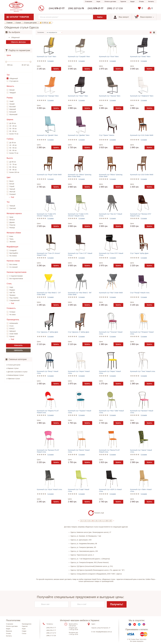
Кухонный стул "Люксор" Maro (110, 96)
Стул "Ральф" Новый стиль (140, 293)
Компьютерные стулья (16, 375)
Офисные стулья (14, 379)
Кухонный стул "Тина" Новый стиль (143, 371)
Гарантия (123, 2)
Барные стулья (13, 368)
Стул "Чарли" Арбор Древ (139, 253)
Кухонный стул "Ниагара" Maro (48, 96)
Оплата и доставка (110, 2)
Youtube (135, 624)
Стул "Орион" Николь (107, 135)
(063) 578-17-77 (51, 630)
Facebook (130, 624)
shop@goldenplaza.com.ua (104, 632)
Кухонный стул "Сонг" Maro (47, 57)
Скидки (24, 631)
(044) (57, 8)
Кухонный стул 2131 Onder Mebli (142, 135)
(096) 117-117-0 (51, 633)
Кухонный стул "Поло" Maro (109, 57)
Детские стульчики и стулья (18, 372)
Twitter (139, 624)
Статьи (24, 634)
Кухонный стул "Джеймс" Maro (79, 135)
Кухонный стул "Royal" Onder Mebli (49, 175)
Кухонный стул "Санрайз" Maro (79, 57)
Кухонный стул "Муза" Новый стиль (49, 489)
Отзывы (141, 2)
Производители (27, 624)
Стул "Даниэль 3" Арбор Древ (79, 332)
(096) (76, 8)
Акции (98, 2)
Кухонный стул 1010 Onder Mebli (142, 175)
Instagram (144, 624)
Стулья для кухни (14, 365)
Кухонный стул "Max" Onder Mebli (111, 293)
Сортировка (41, 32)
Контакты (151, 2)
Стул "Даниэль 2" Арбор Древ (47, 332)
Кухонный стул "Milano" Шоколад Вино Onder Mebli (80, 176)
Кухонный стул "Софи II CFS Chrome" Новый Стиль (78, 215)
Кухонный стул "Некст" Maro (78, 96)
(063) (95, 8)
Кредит (132, 2)
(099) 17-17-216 (115, 8)
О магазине (89, 2)
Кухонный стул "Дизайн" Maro (47, 135)
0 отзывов (51, 61)
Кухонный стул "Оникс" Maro (140, 57)
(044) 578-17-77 (51, 628)
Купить (56, 69)
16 (107, 521)
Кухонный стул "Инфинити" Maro (142, 96)
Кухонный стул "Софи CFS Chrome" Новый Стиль (46, 215)
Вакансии (9, 631)
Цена (39, 66)
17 (110, 521)
